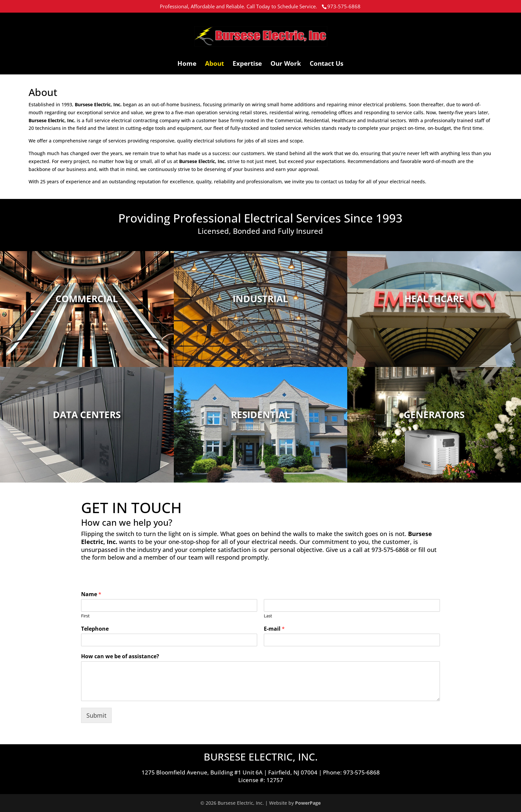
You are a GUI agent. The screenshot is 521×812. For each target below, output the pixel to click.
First (85, 616)
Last (268, 616)
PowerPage (308, 803)
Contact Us (326, 64)
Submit (96, 715)
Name (91, 594)
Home (187, 64)
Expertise (247, 64)
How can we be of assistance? (120, 656)
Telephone (95, 629)
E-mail (274, 629)
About (214, 64)
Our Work (286, 64)
